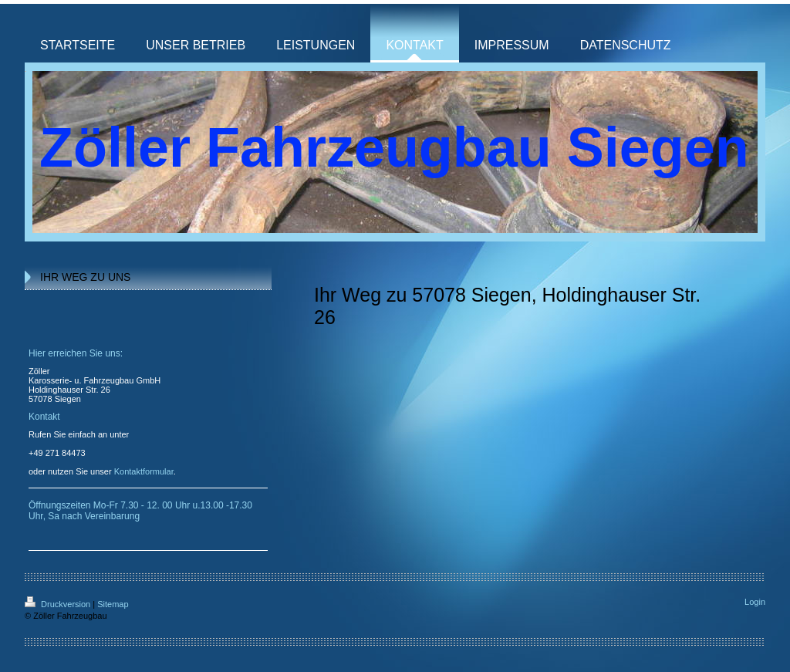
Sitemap (113, 604)
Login (755, 602)
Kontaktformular (144, 471)
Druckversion (59, 604)
